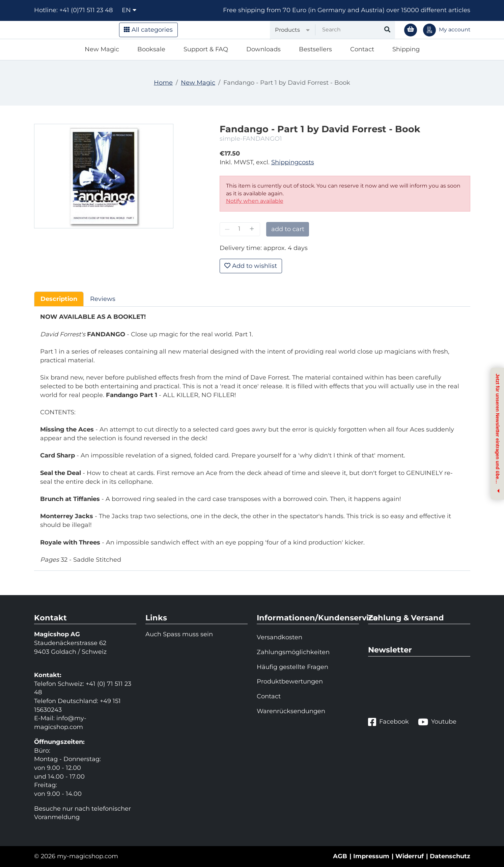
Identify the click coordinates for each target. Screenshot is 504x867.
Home (163, 83)
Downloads (263, 49)
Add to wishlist (251, 266)
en (129, 10)
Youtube (437, 722)
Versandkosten (279, 637)
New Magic (102, 49)
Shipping (406, 49)
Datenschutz (450, 856)
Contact (362, 49)
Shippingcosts (293, 162)
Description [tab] (59, 299)
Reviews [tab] (103, 299)
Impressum (371, 856)
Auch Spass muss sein (179, 634)
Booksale (151, 49)
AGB (340, 856)
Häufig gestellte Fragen (292, 667)
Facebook (388, 722)
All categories (148, 30)
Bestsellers (315, 49)
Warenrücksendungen (291, 711)
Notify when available (255, 201)
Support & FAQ (206, 49)
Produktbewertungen (290, 681)
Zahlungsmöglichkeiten (293, 652)
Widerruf (410, 856)
